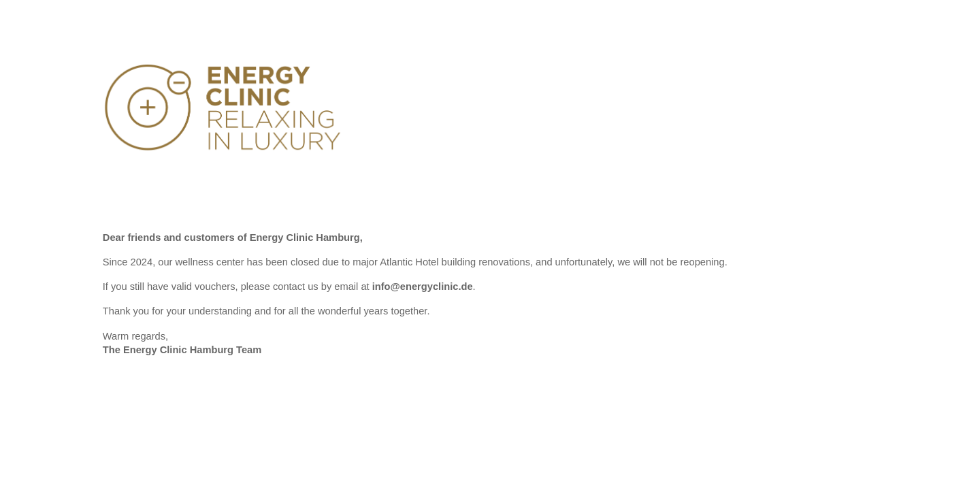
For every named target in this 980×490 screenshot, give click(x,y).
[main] (490, 300)
